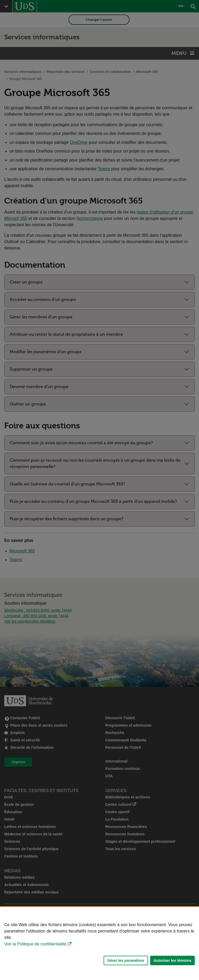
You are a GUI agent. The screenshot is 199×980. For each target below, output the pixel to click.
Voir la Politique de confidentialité (35, 944)
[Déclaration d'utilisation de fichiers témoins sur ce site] (99, 943)
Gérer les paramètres (126, 960)
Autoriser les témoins (172, 960)
